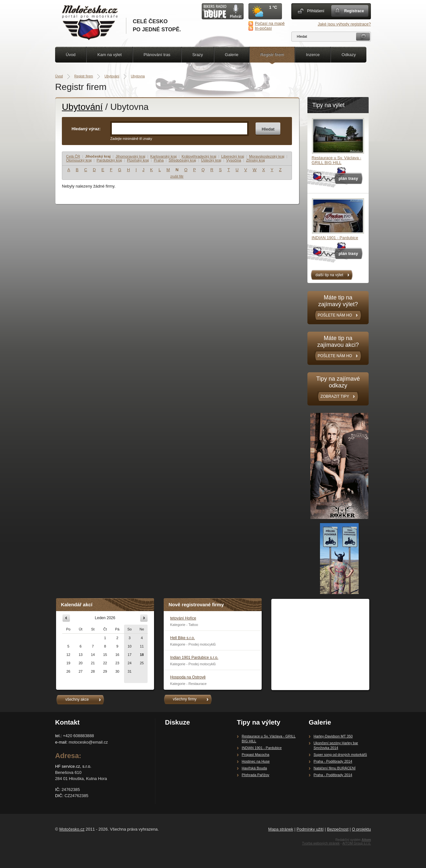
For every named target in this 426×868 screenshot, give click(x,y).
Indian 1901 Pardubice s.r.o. (194, 658)
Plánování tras (157, 55)
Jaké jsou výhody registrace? (344, 24)
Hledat (268, 129)
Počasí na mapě (270, 23)
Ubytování (112, 76)
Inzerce (313, 55)
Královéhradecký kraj (199, 156)
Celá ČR (73, 156)
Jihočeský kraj (98, 156)
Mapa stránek (281, 829)
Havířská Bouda (254, 768)
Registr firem (272, 55)
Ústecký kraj (211, 160)
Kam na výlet (109, 55)
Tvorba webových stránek (321, 843)
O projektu (361, 829)
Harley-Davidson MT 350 (333, 736)
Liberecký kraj (233, 156)
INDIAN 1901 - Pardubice (335, 238)
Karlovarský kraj (163, 156)
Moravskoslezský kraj (267, 156)
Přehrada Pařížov (256, 775)
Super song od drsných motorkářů (340, 755)
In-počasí (263, 28)
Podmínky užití (310, 829)
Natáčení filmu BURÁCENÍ (334, 768)
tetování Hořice (183, 618)
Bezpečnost (338, 829)
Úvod (71, 55)
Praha (159, 160)
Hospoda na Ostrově (188, 677)
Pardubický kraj (109, 160)
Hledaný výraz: (86, 129)
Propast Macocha (256, 755)
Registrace (354, 11)
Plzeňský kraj (138, 160)
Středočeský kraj (182, 160)
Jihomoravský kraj (131, 156)
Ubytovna (138, 76)
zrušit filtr (177, 176)
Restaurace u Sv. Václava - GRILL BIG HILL (336, 160)
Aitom (366, 840)
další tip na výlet (329, 275)
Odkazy (349, 55)
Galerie (232, 55)
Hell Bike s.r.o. (183, 638)
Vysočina (234, 160)
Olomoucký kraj (79, 160)
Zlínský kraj (256, 160)
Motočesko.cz (72, 829)
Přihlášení (316, 11)
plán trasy (348, 178)
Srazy (198, 55)
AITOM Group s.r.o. (357, 843)
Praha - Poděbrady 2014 (333, 761)
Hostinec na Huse (256, 761)
